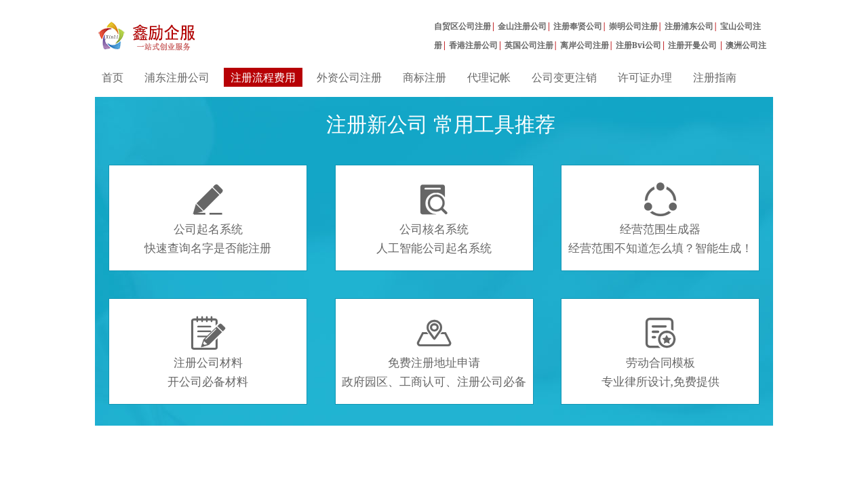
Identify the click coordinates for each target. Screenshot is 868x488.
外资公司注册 (349, 77)
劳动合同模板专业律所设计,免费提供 (660, 352)
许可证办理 (645, 77)
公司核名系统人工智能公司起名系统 (434, 219)
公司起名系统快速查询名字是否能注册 (208, 219)
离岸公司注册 (585, 45)
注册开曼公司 (693, 45)
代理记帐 (489, 77)
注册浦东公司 (689, 26)
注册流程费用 (263, 77)
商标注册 (425, 77)
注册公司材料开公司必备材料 (208, 352)
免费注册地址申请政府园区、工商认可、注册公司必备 (434, 352)
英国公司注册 (529, 45)
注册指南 (715, 77)
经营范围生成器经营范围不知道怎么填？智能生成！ (660, 219)
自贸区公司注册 (462, 26)
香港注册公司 (473, 45)
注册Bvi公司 (639, 45)
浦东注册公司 (177, 77)
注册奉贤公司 (578, 26)
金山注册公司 (522, 26)
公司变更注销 (564, 77)
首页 (113, 77)
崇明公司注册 (633, 26)
